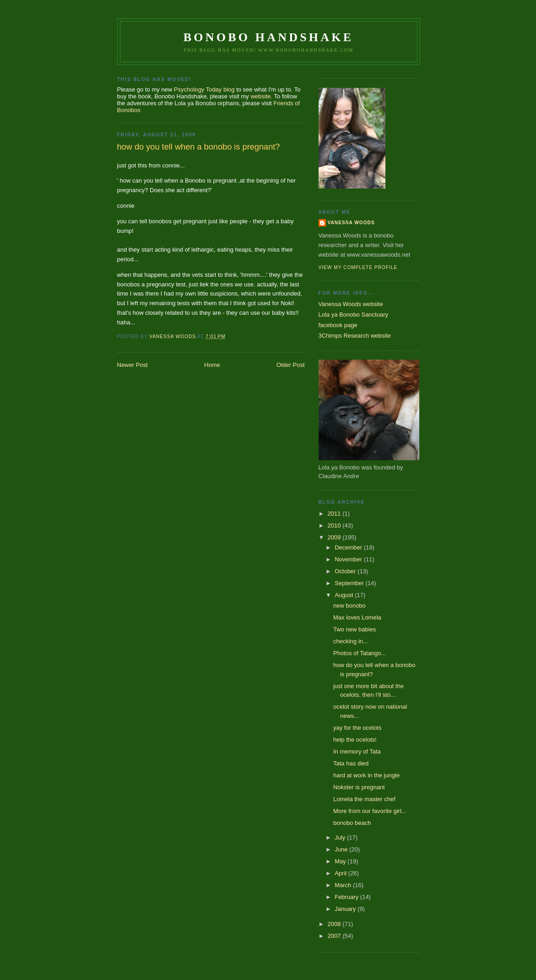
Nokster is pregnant (359, 787)
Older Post (290, 365)
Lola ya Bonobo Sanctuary (354, 315)
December (349, 547)
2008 (335, 924)
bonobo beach (352, 823)
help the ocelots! (355, 740)
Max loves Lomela (357, 617)
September (350, 583)
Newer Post (133, 365)
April (341, 873)
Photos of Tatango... (360, 653)
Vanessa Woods (351, 223)
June (342, 849)
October (346, 571)
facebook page (338, 325)
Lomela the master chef (364, 799)
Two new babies (355, 629)
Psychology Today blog (204, 89)
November (349, 559)
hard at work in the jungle (366, 775)
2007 (335, 936)
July (341, 837)
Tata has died (351, 763)
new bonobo (349, 606)
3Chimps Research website (355, 336)
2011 (335, 514)
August (345, 595)
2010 (335, 525)
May (341, 861)
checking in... (351, 641)
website (260, 96)
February (347, 897)
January (346, 909)
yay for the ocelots (357, 728)
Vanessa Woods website (351, 304)
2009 (335, 537)
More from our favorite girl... (370, 811)
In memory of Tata (357, 751)
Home (212, 365)
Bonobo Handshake (268, 37)
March (344, 885)
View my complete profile (358, 267)
